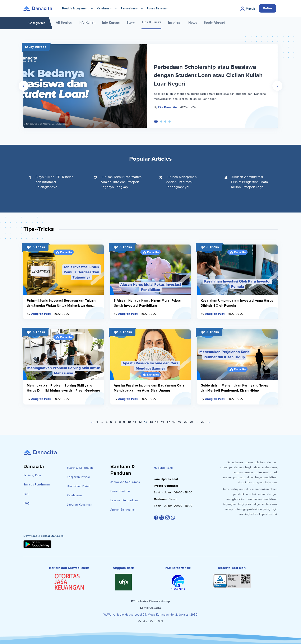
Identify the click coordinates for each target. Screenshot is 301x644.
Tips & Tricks (152, 22)
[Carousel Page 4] (170, 122)
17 (168, 422)
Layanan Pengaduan (124, 500)
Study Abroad (214, 23)
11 (135, 422)
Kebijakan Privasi (78, 477)
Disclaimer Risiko (78, 486)
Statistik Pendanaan (37, 485)
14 (151, 422)
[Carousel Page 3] (165, 122)
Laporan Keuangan (80, 505)
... (102, 422)
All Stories (64, 23)
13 (146, 422)
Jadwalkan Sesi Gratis (125, 482)
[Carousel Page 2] (161, 122)
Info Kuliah (87, 23)
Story (131, 23)
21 (192, 422)
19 (180, 422)
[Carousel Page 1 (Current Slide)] (156, 122)
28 (203, 422)
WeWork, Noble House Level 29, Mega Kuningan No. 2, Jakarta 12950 (150, 615)
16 (163, 422)
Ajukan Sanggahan (123, 510)
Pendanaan (74, 495)
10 (129, 422)
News (193, 23)
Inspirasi (175, 23)
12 (140, 422)
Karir (27, 494)
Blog (26, 503)
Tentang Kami (32, 475)
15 (157, 422)
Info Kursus (111, 23)
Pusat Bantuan (157, 8)
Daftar (268, 8)
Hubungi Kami (163, 468)
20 (186, 422)
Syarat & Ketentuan (80, 468)
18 (174, 422)
